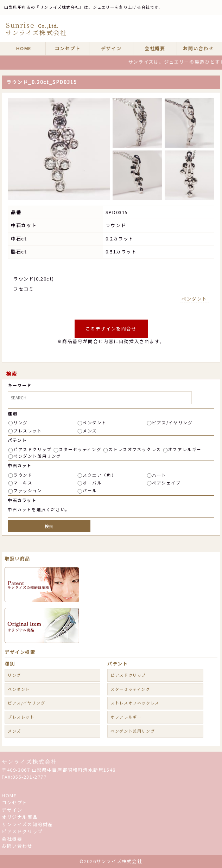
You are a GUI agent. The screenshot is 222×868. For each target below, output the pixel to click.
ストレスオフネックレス (135, 449)
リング (21, 423)
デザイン (111, 48)
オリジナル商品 (20, 817)
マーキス (23, 483)
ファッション (28, 490)
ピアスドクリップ (33, 449)
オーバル (92, 483)
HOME (24, 48)
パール (90, 490)
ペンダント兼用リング (37, 456)
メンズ (90, 431)
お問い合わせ (198, 48)
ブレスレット (28, 431)
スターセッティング (80, 449)
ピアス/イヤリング (172, 423)
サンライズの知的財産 (27, 824)
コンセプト (67, 48)
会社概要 (155, 48)
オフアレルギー (185, 449)
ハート (159, 475)
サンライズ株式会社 (29, 762)
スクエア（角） (99, 475)
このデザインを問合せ (111, 329)
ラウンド (23, 475)
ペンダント (194, 299)
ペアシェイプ (166, 483)
